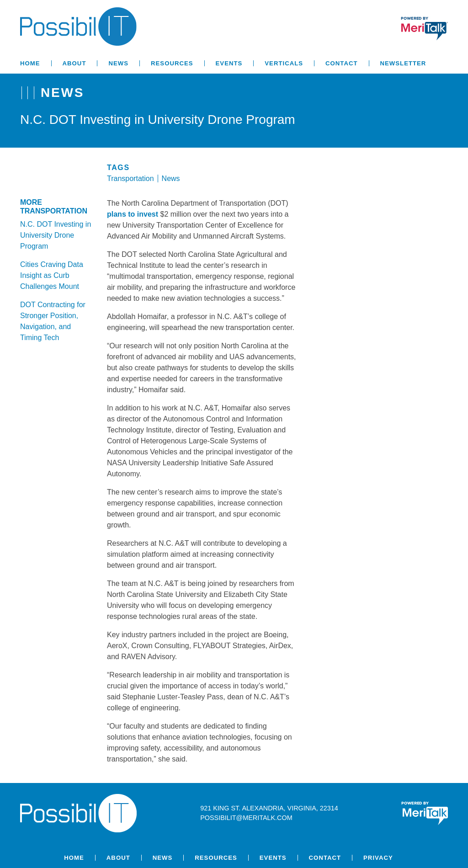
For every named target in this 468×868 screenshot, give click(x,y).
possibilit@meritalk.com (246, 818)
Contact (341, 63)
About (74, 63)
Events (229, 63)
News (118, 63)
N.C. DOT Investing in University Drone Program (56, 235)
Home (30, 63)
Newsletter (403, 63)
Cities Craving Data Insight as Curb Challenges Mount (52, 275)
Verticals (284, 63)
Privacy (378, 858)
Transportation (130, 178)
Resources (172, 63)
